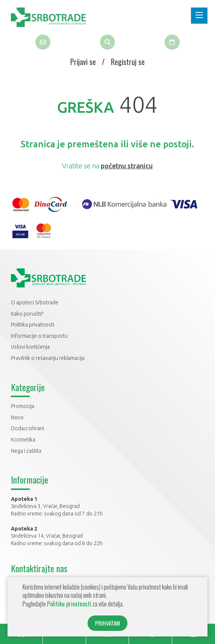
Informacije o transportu (39, 336)
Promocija (23, 406)
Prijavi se (83, 62)
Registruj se (128, 62)
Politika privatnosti (33, 325)
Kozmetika (23, 440)
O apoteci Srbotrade (35, 302)
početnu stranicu (127, 166)
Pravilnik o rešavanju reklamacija (48, 358)
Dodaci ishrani (27, 428)
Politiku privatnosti (69, 604)
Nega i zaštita (26, 451)
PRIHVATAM (107, 623)
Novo (17, 417)
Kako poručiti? (27, 314)
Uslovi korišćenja (30, 347)
